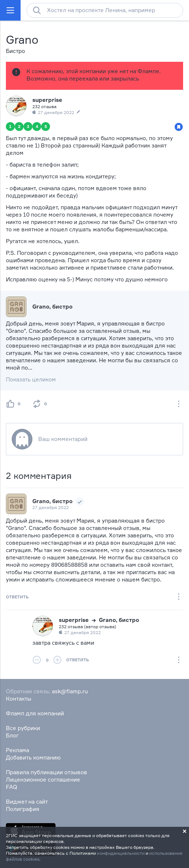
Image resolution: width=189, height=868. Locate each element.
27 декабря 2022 (51, 507)
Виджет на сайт (27, 802)
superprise (47, 100)
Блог (12, 735)
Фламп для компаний (35, 713)
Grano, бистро (52, 501)
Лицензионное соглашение (43, 780)
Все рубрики (23, 728)
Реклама (17, 750)
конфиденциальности (121, 853)
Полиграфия (23, 809)
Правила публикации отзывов (47, 772)
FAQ (12, 787)
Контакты (19, 699)
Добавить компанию (33, 757)
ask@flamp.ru (70, 691)
